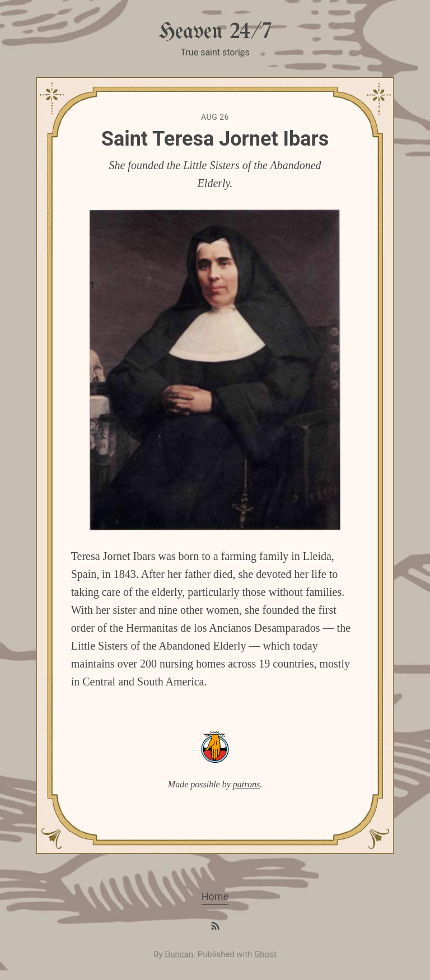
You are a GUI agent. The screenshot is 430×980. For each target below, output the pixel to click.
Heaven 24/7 (215, 32)
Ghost (265, 954)
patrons (246, 784)
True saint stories (215, 52)
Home (215, 896)
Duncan (179, 954)
